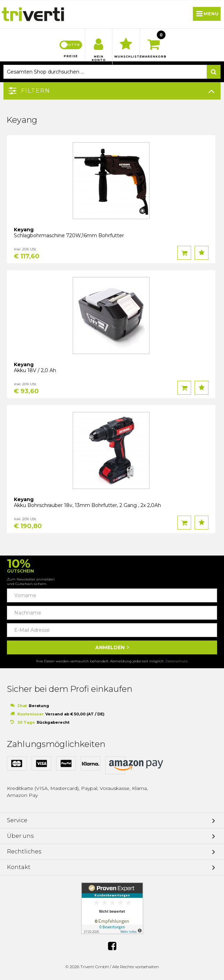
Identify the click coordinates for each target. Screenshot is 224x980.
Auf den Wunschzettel (201, 253)
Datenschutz (177, 661)
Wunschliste (126, 57)
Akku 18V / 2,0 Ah (35, 370)
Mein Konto (99, 58)
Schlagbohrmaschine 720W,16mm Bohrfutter (69, 235)
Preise (71, 56)
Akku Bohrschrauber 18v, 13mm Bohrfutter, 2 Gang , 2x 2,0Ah (87, 505)
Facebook (112, 946)
